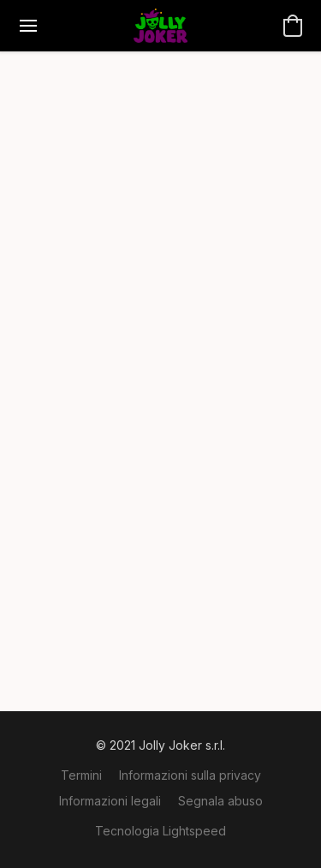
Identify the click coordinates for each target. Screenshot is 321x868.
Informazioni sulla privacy (190, 775)
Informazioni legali (110, 801)
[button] (160, 26)
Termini (81, 775)
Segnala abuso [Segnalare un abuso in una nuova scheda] (220, 801)
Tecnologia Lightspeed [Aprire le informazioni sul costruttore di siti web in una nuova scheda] (160, 831)
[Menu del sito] (28, 26)
